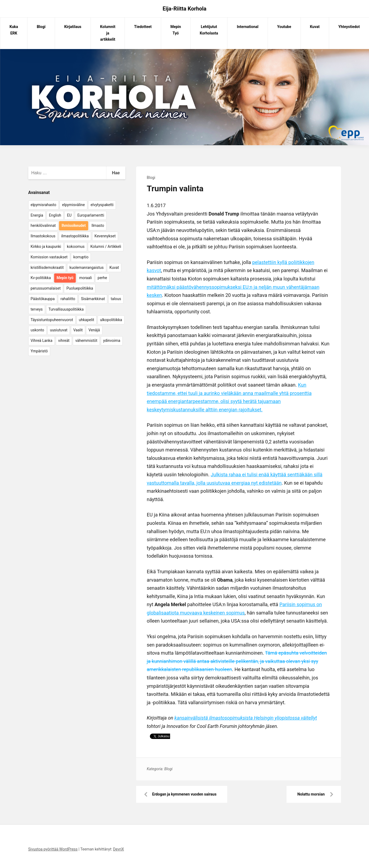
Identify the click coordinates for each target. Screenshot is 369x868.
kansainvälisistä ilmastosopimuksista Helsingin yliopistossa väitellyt (246, 718)
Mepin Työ (176, 30)
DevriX (119, 849)
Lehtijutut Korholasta (209, 30)
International (248, 27)
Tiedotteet (143, 27)
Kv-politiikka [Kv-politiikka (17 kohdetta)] (41, 278)
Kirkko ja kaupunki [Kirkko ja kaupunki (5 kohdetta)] (46, 246)
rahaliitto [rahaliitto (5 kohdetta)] (68, 299)
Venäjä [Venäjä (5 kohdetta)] (94, 330)
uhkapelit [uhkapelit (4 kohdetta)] (87, 320)
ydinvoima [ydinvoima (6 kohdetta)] (112, 341)
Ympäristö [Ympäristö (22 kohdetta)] (39, 351)
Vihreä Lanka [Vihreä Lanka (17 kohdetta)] (42, 341)
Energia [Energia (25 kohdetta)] (37, 215)
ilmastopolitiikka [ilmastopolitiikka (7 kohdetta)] (75, 236)
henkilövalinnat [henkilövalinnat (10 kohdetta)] (43, 225)
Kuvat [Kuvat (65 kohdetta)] (114, 268)
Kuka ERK (14, 30)
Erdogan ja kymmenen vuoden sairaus (184, 794)
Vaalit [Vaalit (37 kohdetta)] (78, 330)
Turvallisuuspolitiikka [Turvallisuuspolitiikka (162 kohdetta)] (66, 309)
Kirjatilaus (73, 27)
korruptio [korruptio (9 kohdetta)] (81, 257)
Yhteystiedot (349, 27)
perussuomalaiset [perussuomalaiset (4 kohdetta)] (46, 288)
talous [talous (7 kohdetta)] (116, 299)
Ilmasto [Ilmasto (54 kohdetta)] (98, 225)
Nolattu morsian (311, 794)
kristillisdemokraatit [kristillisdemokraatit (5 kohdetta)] (47, 268)
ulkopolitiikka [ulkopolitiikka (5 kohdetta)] (111, 320)
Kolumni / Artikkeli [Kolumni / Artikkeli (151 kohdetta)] (106, 246)
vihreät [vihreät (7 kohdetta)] (64, 341)
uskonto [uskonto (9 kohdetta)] (37, 330)
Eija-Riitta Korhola (184, 9)
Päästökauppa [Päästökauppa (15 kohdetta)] (43, 299)
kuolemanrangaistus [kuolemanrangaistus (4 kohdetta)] (87, 268)
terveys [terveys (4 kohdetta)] (37, 309)
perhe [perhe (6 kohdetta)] (102, 278)
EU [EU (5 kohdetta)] (69, 215)
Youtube (284, 27)
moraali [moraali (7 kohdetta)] (86, 278)
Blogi (41, 27)
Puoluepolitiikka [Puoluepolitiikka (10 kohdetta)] (80, 288)
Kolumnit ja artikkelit (108, 33)
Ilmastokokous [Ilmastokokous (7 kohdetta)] (43, 236)
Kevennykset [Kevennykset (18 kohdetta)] (105, 236)
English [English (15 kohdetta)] (55, 215)
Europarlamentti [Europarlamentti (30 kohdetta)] (91, 215)
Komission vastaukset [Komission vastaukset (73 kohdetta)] (49, 257)
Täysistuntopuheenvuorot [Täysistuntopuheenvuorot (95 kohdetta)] (52, 320)
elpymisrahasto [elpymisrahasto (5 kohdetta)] (44, 205)
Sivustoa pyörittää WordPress (53, 849)
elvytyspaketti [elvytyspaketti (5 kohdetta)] (102, 205)
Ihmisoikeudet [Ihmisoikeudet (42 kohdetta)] (74, 225)
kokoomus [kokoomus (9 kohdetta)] (76, 246)
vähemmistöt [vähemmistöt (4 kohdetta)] (86, 341)
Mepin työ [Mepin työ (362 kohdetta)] (65, 278)
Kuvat (315, 27)
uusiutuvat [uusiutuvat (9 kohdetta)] (59, 330)
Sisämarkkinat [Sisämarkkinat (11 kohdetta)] (93, 299)
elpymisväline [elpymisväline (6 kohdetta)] (73, 205)
